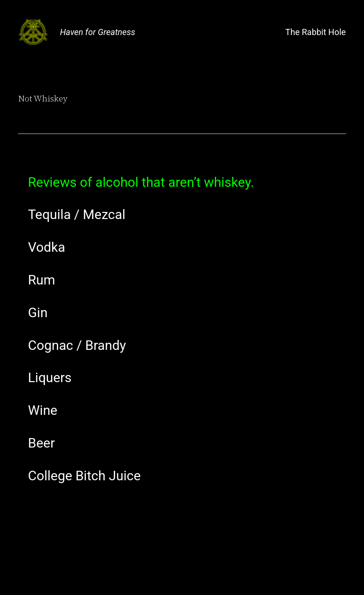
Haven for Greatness (97, 32)
